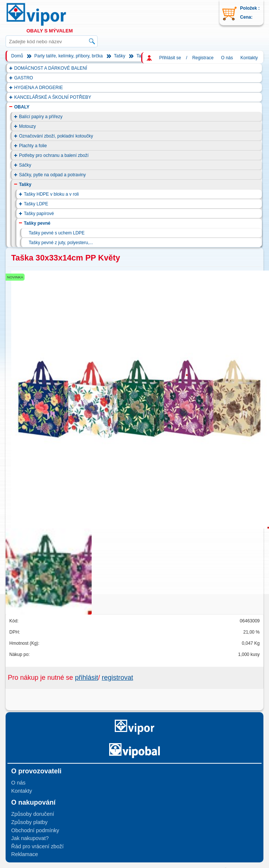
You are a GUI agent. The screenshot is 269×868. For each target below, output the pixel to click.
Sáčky (25, 165)
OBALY (22, 107)
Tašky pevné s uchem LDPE (57, 233)
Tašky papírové (39, 214)
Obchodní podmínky (35, 830)
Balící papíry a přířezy (41, 117)
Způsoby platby (29, 822)
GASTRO (24, 78)
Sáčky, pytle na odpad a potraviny (52, 175)
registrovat (117, 678)
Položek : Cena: (250, 13)
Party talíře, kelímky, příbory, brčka (69, 56)
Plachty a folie (33, 146)
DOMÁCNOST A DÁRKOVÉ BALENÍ (51, 68)
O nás (227, 58)
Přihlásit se (170, 58)
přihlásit (86, 678)
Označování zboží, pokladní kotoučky (56, 136)
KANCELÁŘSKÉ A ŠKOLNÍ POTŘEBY (53, 97)
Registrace (203, 58)
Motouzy (27, 126)
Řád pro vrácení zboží (37, 846)
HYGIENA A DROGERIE (39, 88)
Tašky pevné (37, 223)
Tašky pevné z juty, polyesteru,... (61, 243)
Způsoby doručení (33, 814)
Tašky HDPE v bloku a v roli (51, 194)
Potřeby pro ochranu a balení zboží (54, 155)
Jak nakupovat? (30, 838)
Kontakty (249, 58)
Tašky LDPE (36, 204)
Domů (17, 56)
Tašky (120, 56)
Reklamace (25, 854)
